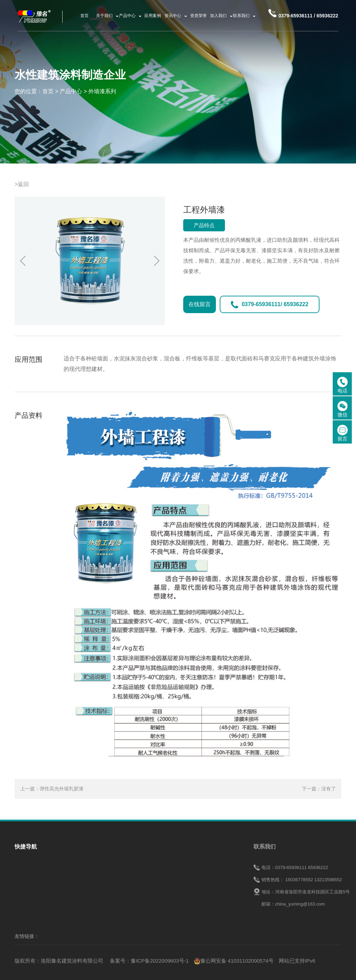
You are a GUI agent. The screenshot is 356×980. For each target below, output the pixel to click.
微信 (342, 409)
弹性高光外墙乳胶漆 (62, 789)
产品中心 (71, 91)
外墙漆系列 (102, 91)
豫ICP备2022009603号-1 (160, 961)
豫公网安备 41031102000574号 (234, 961)
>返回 (22, 184)
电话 (342, 385)
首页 (48, 91)
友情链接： (27, 936)
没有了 (329, 789)
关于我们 (25, 878)
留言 (342, 433)
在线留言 (200, 304)
